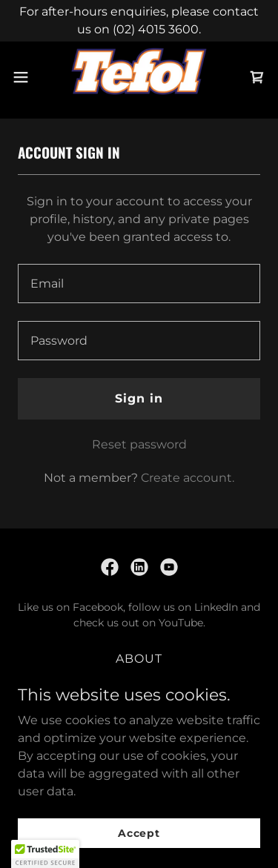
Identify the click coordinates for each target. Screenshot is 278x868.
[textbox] (139, 284)
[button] (26, 77)
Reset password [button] (139, 444)
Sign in (139, 398)
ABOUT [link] (139, 659)
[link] (139, 77)
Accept (139, 832)
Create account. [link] (188, 478)
